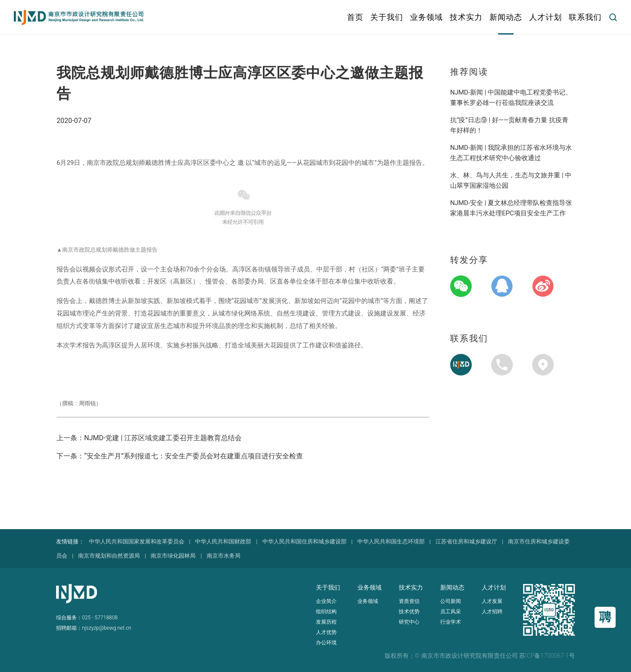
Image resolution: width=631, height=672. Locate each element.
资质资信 (409, 601)
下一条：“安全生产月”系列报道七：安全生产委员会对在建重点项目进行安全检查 (180, 456)
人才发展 (492, 601)
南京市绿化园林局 (173, 556)
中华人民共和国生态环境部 (391, 541)
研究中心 (409, 622)
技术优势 (409, 612)
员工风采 (451, 612)
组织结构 (326, 612)
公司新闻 (451, 601)
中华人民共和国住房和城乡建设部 (304, 541)
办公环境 (326, 643)
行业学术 (451, 622)
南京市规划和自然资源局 (109, 556)
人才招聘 (492, 612)
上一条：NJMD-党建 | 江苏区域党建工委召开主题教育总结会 (149, 438)
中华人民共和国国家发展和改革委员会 (137, 541)
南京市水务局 (224, 556)
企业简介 (326, 601)
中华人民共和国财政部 (223, 541)
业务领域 (368, 601)
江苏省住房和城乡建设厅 (466, 541)
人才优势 (326, 632)
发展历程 (326, 622)
